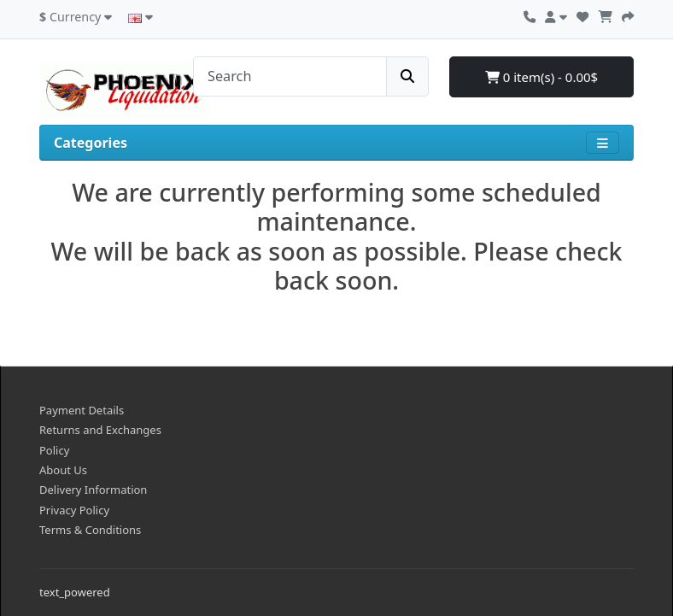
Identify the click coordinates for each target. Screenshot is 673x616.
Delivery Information (93, 490)
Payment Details (82, 410)
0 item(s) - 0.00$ (541, 77)
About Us (63, 470)
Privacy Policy (74, 510)
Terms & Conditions (90, 530)
